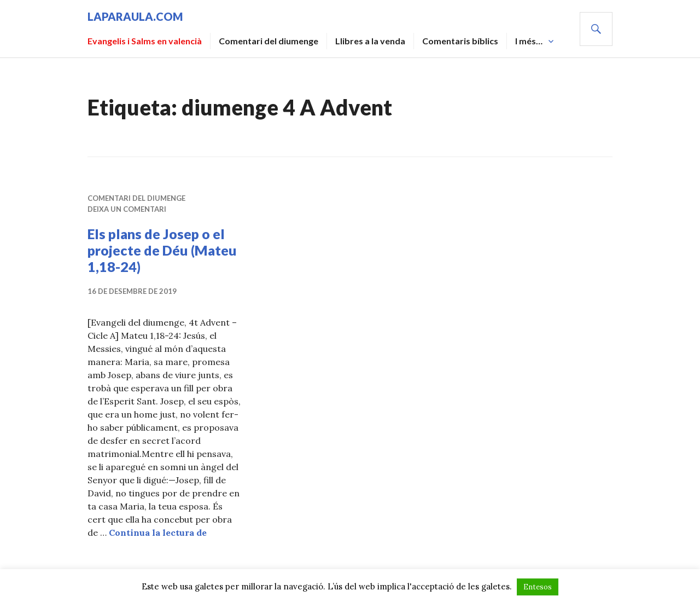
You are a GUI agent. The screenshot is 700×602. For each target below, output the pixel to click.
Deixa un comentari (127, 209)
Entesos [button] (538, 587)
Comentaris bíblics (460, 41)
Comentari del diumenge (269, 41)
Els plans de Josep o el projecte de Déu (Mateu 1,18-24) (162, 250)
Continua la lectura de (158, 532)
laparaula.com (135, 16)
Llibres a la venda (370, 41)
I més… (529, 41)
